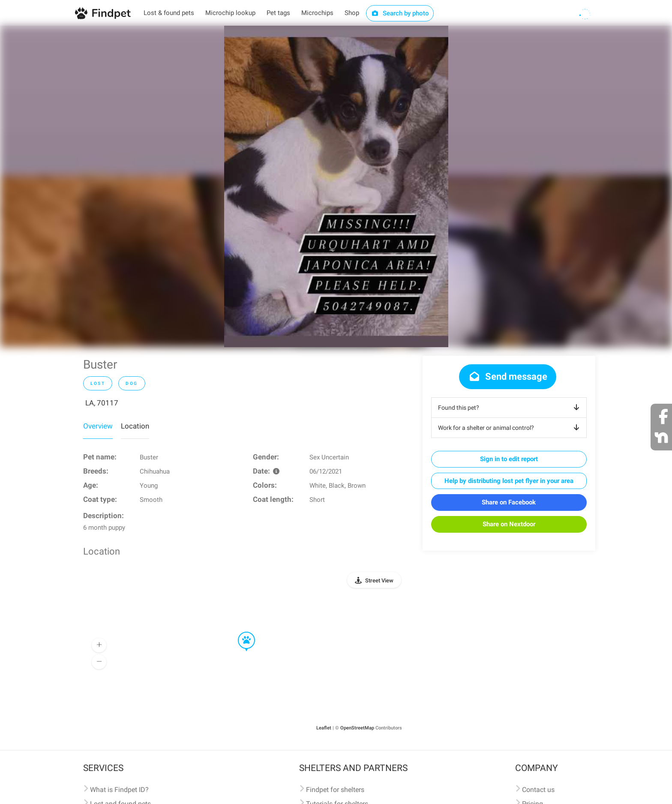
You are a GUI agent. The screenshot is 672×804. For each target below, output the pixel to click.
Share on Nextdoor (509, 524)
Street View (379, 580)
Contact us (538, 790)
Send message (508, 376)
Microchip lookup (230, 13)
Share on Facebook (509, 502)
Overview (98, 426)
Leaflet (324, 728)
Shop (352, 13)
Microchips (317, 13)
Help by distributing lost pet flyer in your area (509, 481)
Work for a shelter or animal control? (510, 428)
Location (135, 426)
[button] (240, 632)
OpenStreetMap (357, 728)
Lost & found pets (169, 13)
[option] (336, 186)
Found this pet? (510, 408)
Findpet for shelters (335, 790)
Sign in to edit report (509, 459)
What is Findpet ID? (119, 790)
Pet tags (278, 13)
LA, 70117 (102, 403)
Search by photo (400, 13)
